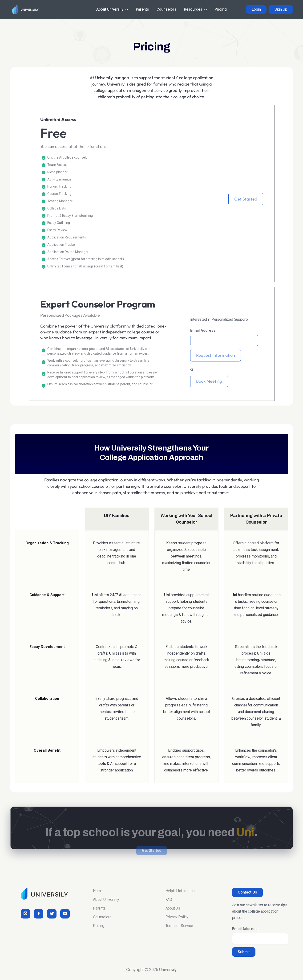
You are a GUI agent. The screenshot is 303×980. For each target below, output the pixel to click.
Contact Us (247, 892)
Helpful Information (181, 891)
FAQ (169, 900)
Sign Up (281, 9)
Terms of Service (179, 926)
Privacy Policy (177, 917)
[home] (24, 9)
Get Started (246, 199)
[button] (112, 9)
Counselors (166, 9)
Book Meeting (209, 381)
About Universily (106, 900)
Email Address (203, 330)
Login (256, 9)
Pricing (221, 9)
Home (98, 891)
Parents (142, 9)
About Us (173, 908)
